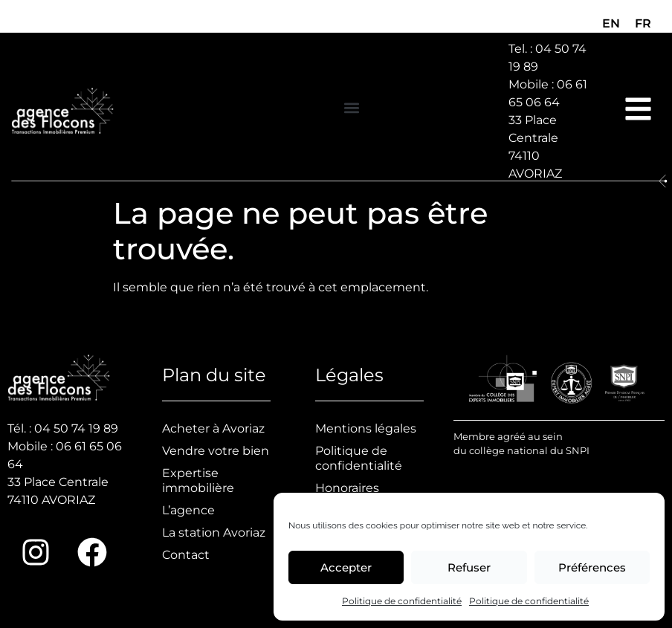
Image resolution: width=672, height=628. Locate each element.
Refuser (469, 567)
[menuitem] (611, 24)
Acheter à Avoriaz (213, 428)
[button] (351, 107)
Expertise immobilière (198, 480)
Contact (186, 555)
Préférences (592, 567)
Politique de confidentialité (402, 601)
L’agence (188, 510)
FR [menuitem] (643, 23)
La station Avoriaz (214, 532)
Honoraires (347, 488)
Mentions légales (366, 428)
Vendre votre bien (216, 451)
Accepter (346, 567)
